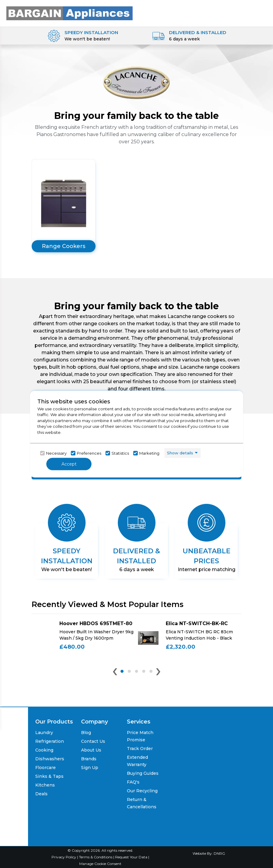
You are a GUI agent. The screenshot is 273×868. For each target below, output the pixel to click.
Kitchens (45, 785)
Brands (89, 759)
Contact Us (93, 741)
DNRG (219, 853)
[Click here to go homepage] (69, 11)
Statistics (120, 453)
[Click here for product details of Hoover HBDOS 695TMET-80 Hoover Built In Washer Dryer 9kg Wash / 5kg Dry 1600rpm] (83, 638)
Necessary (56, 453)
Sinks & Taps (49, 776)
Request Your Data (131, 857)
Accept (69, 464)
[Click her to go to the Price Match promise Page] (209, 826)
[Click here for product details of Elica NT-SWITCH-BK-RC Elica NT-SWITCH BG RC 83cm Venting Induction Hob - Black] (190, 638)
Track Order (140, 749)
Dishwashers (50, 759)
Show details (180, 453)
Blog (86, 733)
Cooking (44, 750)
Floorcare (45, 768)
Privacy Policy (64, 857)
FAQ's (133, 782)
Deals (41, 794)
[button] (122, 671)
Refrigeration (50, 741)
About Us (91, 750)
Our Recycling (142, 791)
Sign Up (90, 768)
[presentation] (115, 673)
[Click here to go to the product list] (64, 206)
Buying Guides (143, 773)
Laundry (44, 733)
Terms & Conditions (96, 857)
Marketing (149, 453)
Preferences (89, 453)
